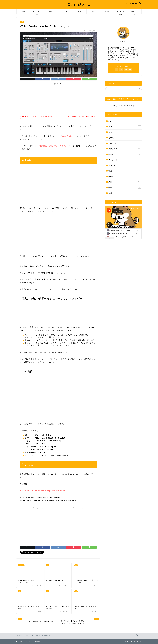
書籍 (93, 12)
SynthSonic (79, 4)
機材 (51, 12)
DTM (65, 12)
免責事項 (37, 641)
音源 (23, 12)
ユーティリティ (125, 160)
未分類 (125, 176)
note (110, 60)
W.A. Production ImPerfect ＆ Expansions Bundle (42, 491)
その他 (107, 12)
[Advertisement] (37, 100)
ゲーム (125, 154)
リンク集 (125, 165)
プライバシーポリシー (25, 641)
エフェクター (37, 13)
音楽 (80, 12)
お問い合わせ (135, 13)
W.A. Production (69, 136)
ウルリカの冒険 (121, 13)
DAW (125, 127)
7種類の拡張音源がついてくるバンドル (54, 146)
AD (125, 121)
